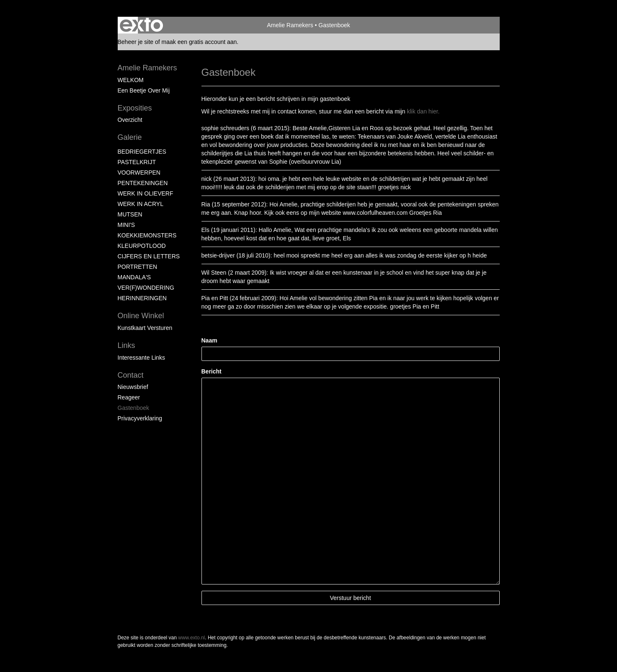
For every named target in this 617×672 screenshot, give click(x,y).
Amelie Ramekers (290, 25)
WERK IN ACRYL (141, 204)
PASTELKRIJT (137, 162)
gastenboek (134, 408)
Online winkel (141, 316)
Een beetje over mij (144, 90)
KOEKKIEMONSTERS (147, 235)
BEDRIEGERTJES (142, 152)
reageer (129, 397)
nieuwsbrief (133, 387)
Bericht (212, 371)
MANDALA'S (134, 277)
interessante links (142, 358)
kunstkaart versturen (145, 328)
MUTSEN (130, 214)
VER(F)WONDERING (146, 288)
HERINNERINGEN (142, 298)
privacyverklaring (140, 418)
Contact (131, 375)
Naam (209, 340)
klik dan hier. (423, 111)
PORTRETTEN (138, 267)
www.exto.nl (191, 638)
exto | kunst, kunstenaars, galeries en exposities (141, 25)
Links (126, 345)
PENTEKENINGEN (143, 183)
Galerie (130, 137)
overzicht (130, 120)
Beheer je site (136, 42)
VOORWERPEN (139, 173)
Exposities (135, 108)
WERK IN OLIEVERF (146, 193)
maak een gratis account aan (199, 42)
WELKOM (131, 80)
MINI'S (126, 225)
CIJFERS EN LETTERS (149, 256)
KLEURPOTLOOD (142, 246)
